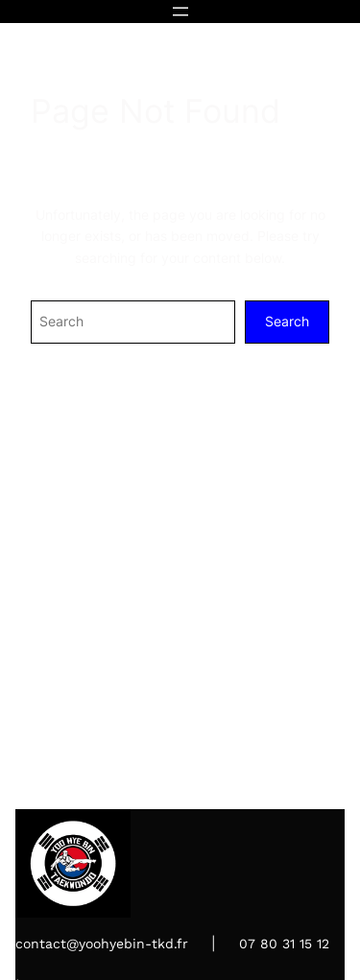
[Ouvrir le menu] (180, 12)
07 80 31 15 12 (284, 944)
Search (287, 321)
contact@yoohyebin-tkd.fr (102, 944)
